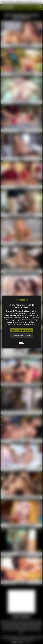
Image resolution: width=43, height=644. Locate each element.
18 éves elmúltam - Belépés (21, 330)
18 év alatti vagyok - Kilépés (21, 335)
